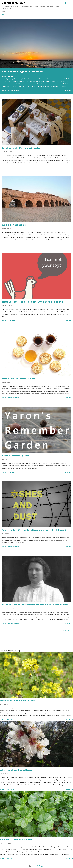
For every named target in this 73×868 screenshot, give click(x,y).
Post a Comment (13, 90)
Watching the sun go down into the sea (23, 72)
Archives (27, 14)
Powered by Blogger (37, 866)
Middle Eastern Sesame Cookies (19, 379)
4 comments (10, 789)
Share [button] (4, 90)
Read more (67, 90)
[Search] (66, 3)
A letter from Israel (14, 3)
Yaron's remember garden (16, 456)
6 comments (10, 720)
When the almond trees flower (16, 770)
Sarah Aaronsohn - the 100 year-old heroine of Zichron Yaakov (35, 605)
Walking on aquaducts (14, 225)
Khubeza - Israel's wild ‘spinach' (17, 839)
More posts (67, 630)
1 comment (11, 321)
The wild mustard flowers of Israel (18, 700)
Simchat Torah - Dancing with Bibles (21, 148)
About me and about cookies (11, 14)
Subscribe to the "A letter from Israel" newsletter (49, 14)
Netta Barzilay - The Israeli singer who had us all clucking (32, 302)
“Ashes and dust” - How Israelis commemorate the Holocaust (34, 530)
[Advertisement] (36, 644)
